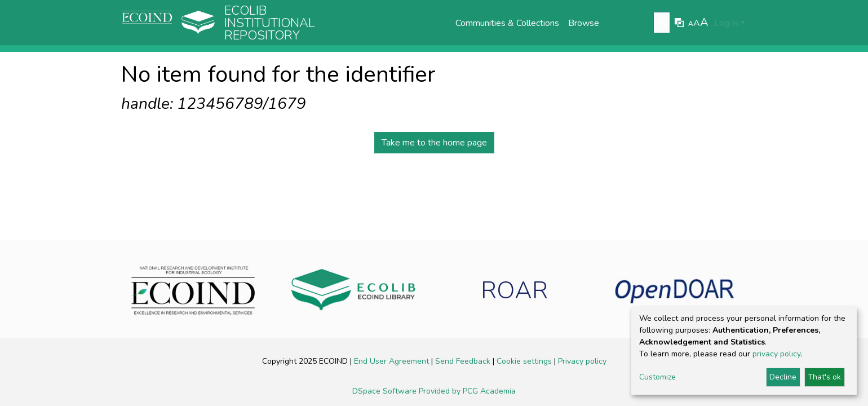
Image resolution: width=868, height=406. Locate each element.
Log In (726, 23)
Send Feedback (464, 361)
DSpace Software (386, 391)
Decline (783, 377)
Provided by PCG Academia (467, 391)
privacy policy (776, 354)
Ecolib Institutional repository (270, 23)
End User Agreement (393, 361)
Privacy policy (582, 361)
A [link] (691, 24)
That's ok (824, 377)
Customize (657, 377)
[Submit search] (663, 23)
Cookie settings (525, 361)
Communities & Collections (507, 23)
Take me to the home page (434, 143)
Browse (584, 23)
